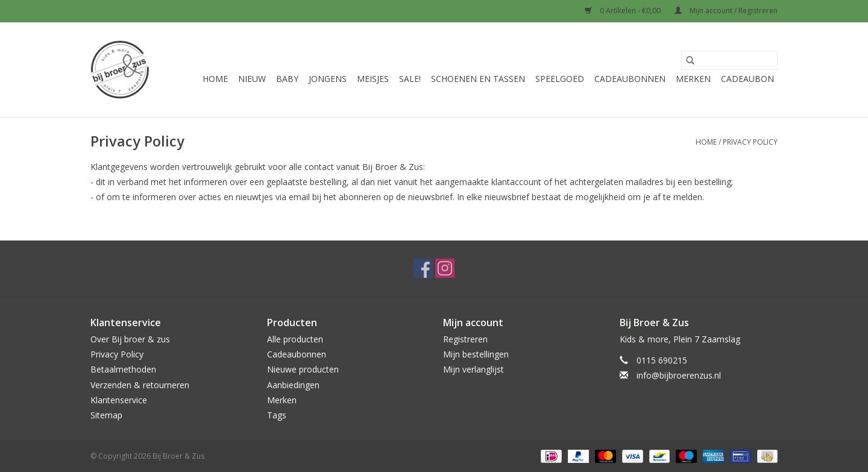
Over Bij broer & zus (130, 339)
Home (215, 79)
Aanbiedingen (293, 385)
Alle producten (295, 339)
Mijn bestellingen (476, 354)
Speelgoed (560, 79)
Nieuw (252, 79)
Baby (287, 79)
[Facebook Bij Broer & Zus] (423, 268)
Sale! (410, 79)
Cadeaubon (747, 79)
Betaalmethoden (123, 369)
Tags (277, 415)
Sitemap (106, 415)
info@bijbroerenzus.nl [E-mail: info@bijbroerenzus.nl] (679, 375)
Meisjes (373, 79)
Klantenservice (119, 400)
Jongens (328, 79)
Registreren (465, 339)
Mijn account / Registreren (726, 11)
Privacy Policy (750, 142)
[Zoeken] (729, 60)
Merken (693, 79)
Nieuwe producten (303, 369)
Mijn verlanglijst (473, 369)
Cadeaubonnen (630, 79)
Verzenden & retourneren (140, 385)
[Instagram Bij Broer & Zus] (445, 268)
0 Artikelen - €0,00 (624, 11)
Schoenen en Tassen (478, 79)
